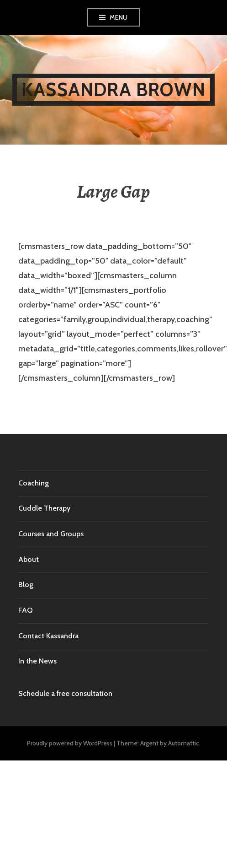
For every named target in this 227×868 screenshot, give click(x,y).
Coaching (34, 483)
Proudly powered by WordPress (70, 743)
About (29, 559)
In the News (37, 661)
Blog (26, 585)
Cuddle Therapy (44, 508)
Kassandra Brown (113, 89)
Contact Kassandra (48, 636)
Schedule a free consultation (65, 693)
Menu (119, 17)
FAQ (26, 610)
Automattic (184, 743)
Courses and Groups (51, 534)
